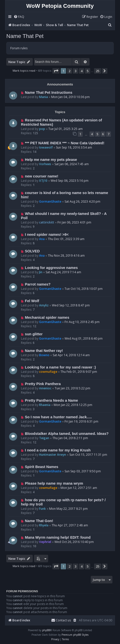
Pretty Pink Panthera (43, 384)
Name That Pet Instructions (49, 93)
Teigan (44, 438)
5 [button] (88, 71)
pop (42, 129)
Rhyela (44, 525)
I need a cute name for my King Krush (58, 450)
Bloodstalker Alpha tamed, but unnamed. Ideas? (67, 434)
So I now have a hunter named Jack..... (58, 417)
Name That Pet (25, 36)
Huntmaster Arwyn (53, 455)
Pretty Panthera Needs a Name (52, 400)
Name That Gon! (39, 521)
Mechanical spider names (47, 317)
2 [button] (69, 71)
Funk (42, 509)
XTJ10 (43, 181)
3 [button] (76, 71)
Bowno (44, 355)
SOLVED (32, 251)
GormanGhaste (50, 201)
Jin (41, 272)
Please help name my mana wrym (54, 483)
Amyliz (44, 305)
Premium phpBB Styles (75, 635)
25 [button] (98, 71)
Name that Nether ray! (44, 351)
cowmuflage (48, 372)
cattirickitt (47, 222)
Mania (43, 97)
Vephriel (45, 542)
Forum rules (19, 48)
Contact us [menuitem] (61, 620)
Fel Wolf (32, 301)
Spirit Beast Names (42, 467)
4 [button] (82, 71)
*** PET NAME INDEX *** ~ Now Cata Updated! (65, 143)
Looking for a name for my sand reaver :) (61, 367)
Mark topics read (24, 71)
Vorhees (45, 164)
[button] (56, 71)
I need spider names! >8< (47, 235)
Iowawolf (46, 147)
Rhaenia (45, 405)
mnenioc (45, 388)
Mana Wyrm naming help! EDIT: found (58, 537)
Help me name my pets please (51, 160)
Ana (42, 239)
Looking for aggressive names (51, 268)
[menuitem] (19, 17)
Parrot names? (38, 284)
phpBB (46, 630)
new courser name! (42, 176)
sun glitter (34, 334)
